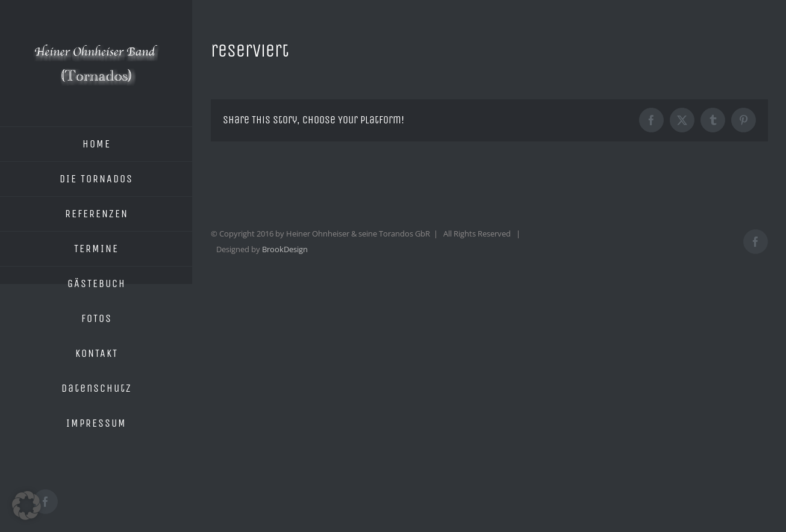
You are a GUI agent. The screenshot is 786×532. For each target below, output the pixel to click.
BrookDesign (285, 249)
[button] (27, 506)
